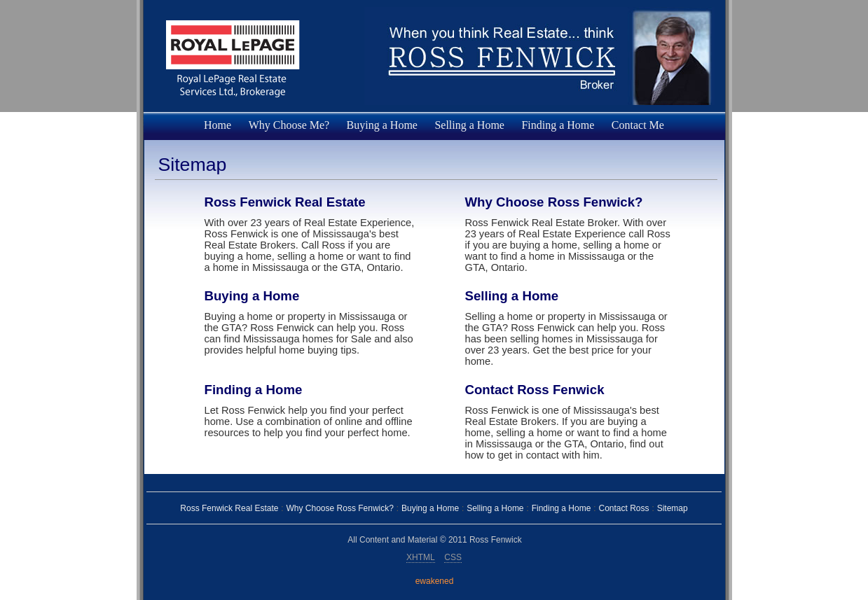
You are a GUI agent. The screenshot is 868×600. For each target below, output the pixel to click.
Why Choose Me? (289, 125)
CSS (453, 557)
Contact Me (638, 125)
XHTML (421, 557)
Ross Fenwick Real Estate (285, 202)
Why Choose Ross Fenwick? (554, 202)
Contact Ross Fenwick (535, 390)
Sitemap (673, 508)
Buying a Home (382, 125)
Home (218, 125)
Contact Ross (624, 508)
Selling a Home (469, 125)
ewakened (435, 581)
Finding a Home (558, 125)
